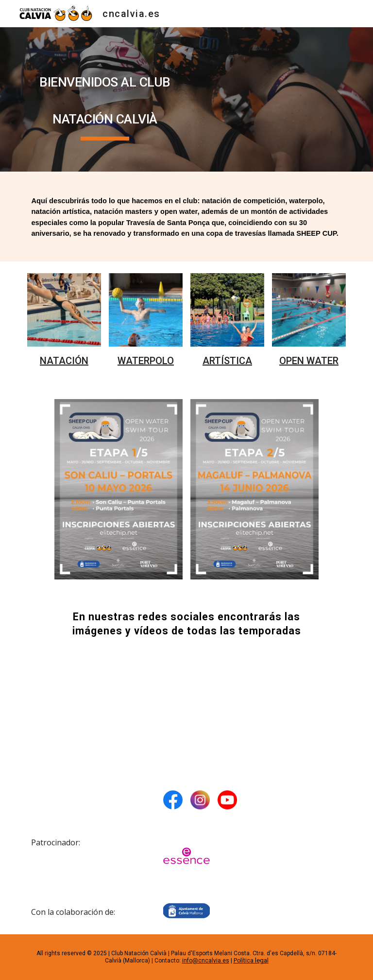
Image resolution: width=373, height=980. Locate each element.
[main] (105, 99)
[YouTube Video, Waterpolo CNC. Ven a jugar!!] (186, 709)
